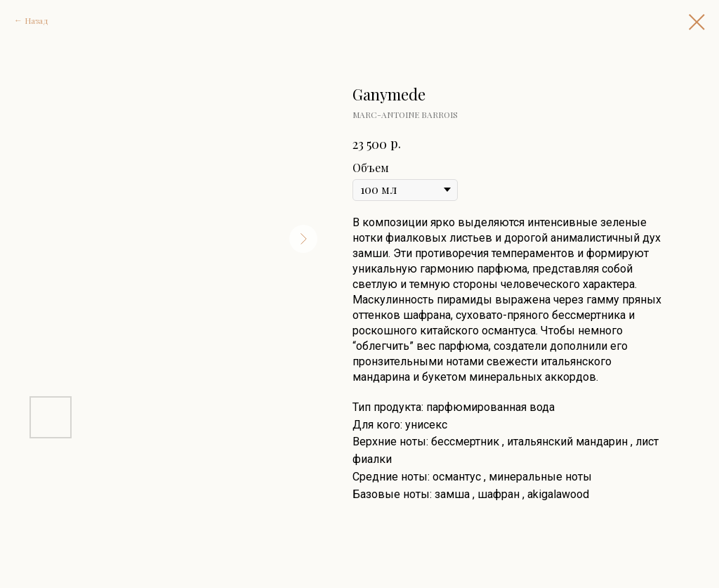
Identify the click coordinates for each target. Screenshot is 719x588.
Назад (37, 20)
